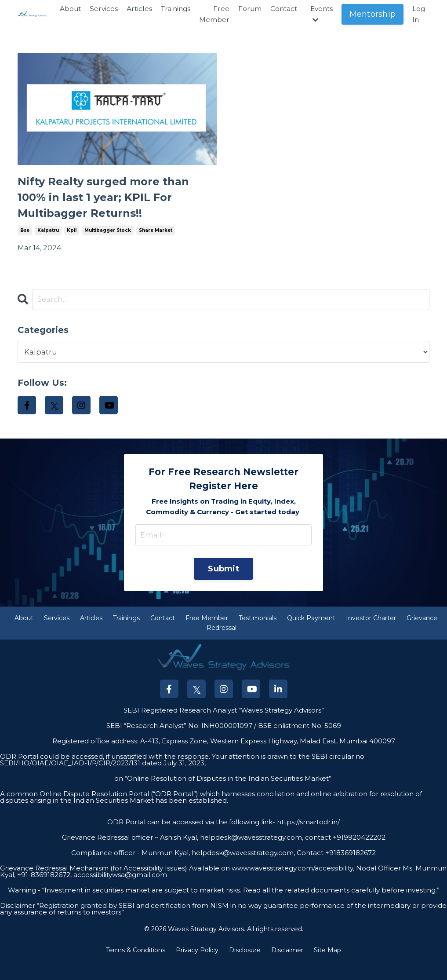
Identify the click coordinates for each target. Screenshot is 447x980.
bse (25, 243)
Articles (133, 9)
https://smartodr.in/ (307, 840)
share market (156, 243)
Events (320, 15)
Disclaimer (287, 969)
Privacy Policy (197, 969)
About (62, 9)
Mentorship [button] (372, 15)
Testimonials (258, 636)
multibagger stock (108, 243)
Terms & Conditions (136, 969)
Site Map (327, 969)
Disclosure (245, 969)
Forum (246, 9)
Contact (281, 9)
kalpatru (48, 243)
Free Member (210, 15)
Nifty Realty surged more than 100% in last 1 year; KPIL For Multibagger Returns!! (115, 204)
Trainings (170, 9)
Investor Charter (371, 636)
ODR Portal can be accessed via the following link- (191, 840)
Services (96, 9)
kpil (72, 243)
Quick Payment (311, 636)
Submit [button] (223, 585)
